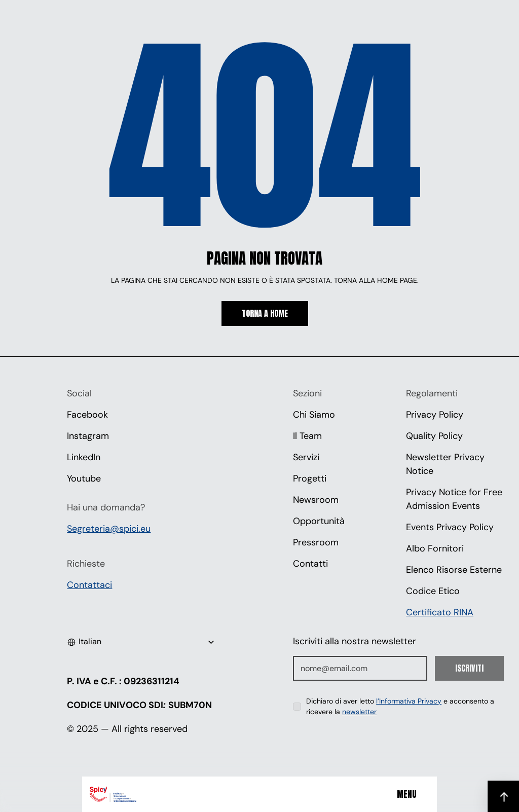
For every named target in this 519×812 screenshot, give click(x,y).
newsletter (359, 712)
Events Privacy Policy (450, 527)
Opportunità (319, 521)
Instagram (88, 436)
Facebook (87, 415)
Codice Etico (433, 591)
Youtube (84, 478)
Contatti (310, 564)
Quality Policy (434, 436)
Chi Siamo (314, 415)
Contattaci (89, 585)
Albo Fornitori (435, 548)
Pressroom (316, 542)
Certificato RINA (440, 612)
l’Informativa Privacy (409, 701)
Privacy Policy (435, 415)
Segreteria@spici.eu (109, 529)
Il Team (307, 436)
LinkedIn (84, 457)
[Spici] (152, 794)
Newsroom (316, 500)
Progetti (310, 478)
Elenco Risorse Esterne (454, 570)
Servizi (306, 457)
